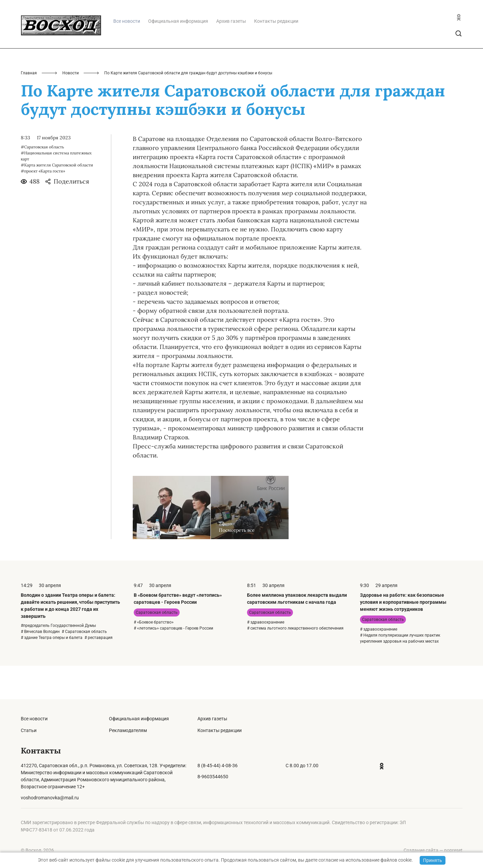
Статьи (29, 730)
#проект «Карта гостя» (43, 204)
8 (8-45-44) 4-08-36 (218, 766)
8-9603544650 (213, 777)
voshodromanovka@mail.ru (50, 798)
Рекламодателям (128, 730)
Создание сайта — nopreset (433, 850)
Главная (29, 106)
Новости (71, 106)
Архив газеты (231, 55)
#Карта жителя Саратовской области (57, 198)
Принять (433, 860)
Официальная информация (178, 55)
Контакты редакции (276, 55)
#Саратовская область (42, 180)
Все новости (34, 719)
